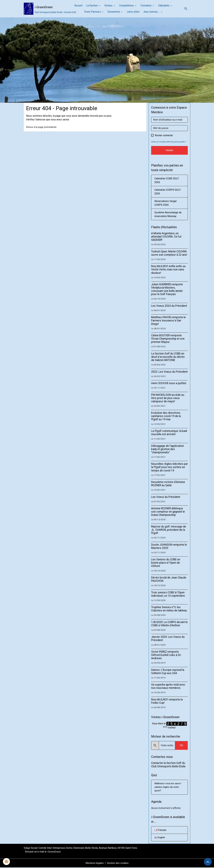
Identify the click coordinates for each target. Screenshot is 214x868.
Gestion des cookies (118, 864)
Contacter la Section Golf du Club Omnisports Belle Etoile (168, 765)
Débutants (164, 6)
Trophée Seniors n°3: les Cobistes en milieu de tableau (169, 609)
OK (181, 745)
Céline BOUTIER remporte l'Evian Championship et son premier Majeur (168, 339)
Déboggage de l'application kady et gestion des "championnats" (168, 449)
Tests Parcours (93, 12)
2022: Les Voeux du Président (169, 372)
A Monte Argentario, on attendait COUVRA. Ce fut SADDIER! (166, 237)
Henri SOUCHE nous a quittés (169, 383)
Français (161, 830)
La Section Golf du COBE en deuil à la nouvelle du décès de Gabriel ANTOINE (168, 357)
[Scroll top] (208, 862)
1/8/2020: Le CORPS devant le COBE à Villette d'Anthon (169, 624)
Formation (146, 6)
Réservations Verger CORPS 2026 (166, 203)
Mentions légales (94, 864)
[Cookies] (7, 862)
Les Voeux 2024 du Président (169, 306)
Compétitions (127, 6)
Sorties (109, 6)
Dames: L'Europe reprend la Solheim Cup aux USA (168, 672)
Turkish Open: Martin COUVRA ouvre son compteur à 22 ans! (169, 253)
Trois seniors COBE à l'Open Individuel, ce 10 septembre (168, 594)
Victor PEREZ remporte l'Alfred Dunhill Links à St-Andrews (166, 655)
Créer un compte (159, 142)
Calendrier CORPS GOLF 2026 (168, 192)
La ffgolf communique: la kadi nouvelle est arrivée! (169, 433)
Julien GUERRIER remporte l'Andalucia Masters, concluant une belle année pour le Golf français (167, 289)
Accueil (78, 6)
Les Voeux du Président (166, 497)
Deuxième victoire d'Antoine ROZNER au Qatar (168, 484)
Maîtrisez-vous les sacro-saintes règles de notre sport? (169, 787)
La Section (92, 6)
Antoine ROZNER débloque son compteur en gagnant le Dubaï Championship (168, 512)
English (160, 838)
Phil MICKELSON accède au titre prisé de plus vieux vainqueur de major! (168, 398)
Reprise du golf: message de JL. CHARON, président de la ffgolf (169, 530)
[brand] (45, 9)
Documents (114, 12)
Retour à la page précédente (41, 127)
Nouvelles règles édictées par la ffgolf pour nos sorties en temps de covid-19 (169, 467)
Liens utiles (133, 12)
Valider (169, 150)
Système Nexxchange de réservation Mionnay (168, 214)
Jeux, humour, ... (152, 12)
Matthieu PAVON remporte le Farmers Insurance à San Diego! (168, 321)
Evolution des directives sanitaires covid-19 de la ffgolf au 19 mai (166, 416)
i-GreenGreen (54, 852)
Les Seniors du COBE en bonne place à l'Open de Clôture (166, 563)
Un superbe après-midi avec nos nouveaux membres (168, 686)
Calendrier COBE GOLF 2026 (167, 180)
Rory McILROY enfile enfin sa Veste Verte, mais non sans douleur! (168, 269)
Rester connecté (164, 135)
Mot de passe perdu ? (177, 142)
